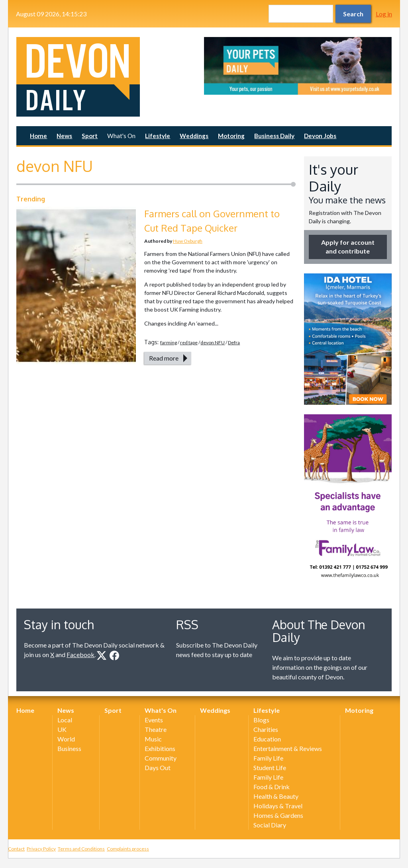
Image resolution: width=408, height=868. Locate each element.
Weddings (194, 136)
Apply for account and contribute (348, 247)
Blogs (261, 720)
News (64, 136)
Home (38, 136)
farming (169, 342)
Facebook (80, 654)
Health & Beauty (276, 796)
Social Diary (270, 825)
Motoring (231, 136)
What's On (121, 136)
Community (161, 758)
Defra (234, 342)
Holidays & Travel (278, 806)
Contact (16, 849)
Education (267, 739)
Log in (384, 14)
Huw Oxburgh (188, 241)
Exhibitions (160, 748)
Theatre (156, 729)
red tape (189, 342)
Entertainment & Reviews (288, 748)
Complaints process (128, 849)
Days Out (158, 768)
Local (65, 720)
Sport (90, 136)
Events (154, 720)
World (66, 739)
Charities (266, 729)
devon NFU (213, 342)
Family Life (268, 758)
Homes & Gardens (278, 815)
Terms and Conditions (81, 849)
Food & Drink (272, 787)
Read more (164, 358)
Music (153, 739)
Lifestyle (158, 136)
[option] (298, 66)
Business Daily (274, 136)
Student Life (270, 768)
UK (62, 729)
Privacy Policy (41, 849)
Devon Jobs (320, 136)
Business (69, 748)
